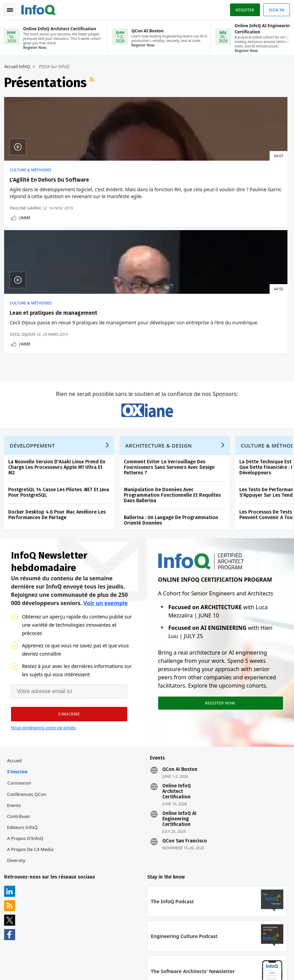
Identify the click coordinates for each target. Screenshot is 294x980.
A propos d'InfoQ (28, 765)
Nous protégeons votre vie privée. (44, 651)
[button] (65, 638)
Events (17, 732)
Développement (35, 366)
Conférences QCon (29, 721)
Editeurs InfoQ (25, 754)
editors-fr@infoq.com (155, 947)
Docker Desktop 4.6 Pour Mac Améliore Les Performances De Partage (60, 436)
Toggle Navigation (13, 8)
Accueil (17, 687)
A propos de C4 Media (33, 776)
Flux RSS (96, 82)
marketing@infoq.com (29, 966)
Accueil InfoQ (20, 66)
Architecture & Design (161, 366)
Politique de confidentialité (225, 958)
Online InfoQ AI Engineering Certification (179, 745)
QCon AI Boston (180, 696)
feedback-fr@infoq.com (30, 947)
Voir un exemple (106, 527)
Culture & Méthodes (33, 169)
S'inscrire (20, 698)
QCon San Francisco (185, 767)
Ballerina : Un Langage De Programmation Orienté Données (174, 441)
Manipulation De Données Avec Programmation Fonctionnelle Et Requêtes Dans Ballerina (175, 416)
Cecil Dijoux (120, 242)
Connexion (22, 709)
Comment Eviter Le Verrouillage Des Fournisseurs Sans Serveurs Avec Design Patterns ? (172, 388)
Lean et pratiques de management (133, 182)
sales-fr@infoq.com (89, 947)
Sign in (274, 8)
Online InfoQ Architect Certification (177, 718)
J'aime (28, 251)
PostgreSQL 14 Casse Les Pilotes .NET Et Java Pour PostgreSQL (61, 413)
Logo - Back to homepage (41, 8)
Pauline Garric (28, 242)
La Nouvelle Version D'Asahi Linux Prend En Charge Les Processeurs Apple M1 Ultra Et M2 (59, 388)
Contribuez (21, 743)
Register (242, 8)
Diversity (19, 787)
